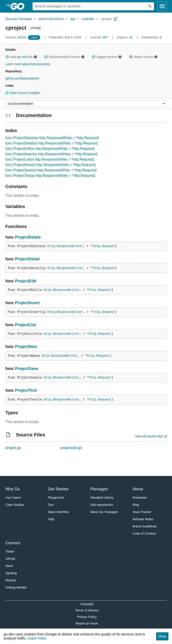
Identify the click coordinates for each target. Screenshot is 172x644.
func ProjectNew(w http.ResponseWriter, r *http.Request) (51, 165)
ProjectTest (26, 390)
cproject (106, 19)
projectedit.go (71, 448)
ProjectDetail (27, 259)
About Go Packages (104, 512)
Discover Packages (19, 19)
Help (51, 519)
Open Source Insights (23, 93)
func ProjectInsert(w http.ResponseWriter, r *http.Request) (51, 154)
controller (88, 19)
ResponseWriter (70, 246)
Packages (99, 489)
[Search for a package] (89, 6)
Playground (56, 498)
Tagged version (107, 57)
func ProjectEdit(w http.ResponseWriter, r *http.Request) (50, 149)
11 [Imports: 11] (125, 37)
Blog (136, 505)
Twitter (10, 551)
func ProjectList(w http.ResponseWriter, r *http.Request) (50, 159)
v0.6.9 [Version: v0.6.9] (16, 37)
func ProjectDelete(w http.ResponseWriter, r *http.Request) (52, 138)
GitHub (10, 559)
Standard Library (102, 498)
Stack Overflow (58, 512)
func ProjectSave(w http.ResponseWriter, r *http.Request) (51, 170)
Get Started (58, 489)
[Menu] (86, 103)
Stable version (143, 57)
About (138, 489)
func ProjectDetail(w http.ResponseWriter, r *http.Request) (52, 143)
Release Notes (143, 519)
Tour (51, 505)
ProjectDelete (28, 237)
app (73, 19)
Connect (13, 543)
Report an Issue (87, 623)
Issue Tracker (142, 512)
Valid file (21, 57)
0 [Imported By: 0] (151, 37)
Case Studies (15, 505)
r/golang (11, 573)
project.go (13, 448)
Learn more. (37, 638)
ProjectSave (27, 369)
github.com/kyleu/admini (22, 78)
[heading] (19, 6)
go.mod (23, 57)
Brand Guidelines (145, 526)
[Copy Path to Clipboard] (116, 19)
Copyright (87, 604)
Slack (9, 566)
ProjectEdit (26, 281)
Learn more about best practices (28, 64)
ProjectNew (26, 347)
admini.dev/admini (51, 19)
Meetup (11, 580)
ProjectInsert (27, 303)
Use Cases (13, 498)
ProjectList (25, 325)
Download (140, 498)
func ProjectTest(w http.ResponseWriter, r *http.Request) (50, 176)
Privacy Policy (87, 617)
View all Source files (149, 436)
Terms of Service (87, 610)
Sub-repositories (102, 505)
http (51, 246)
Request (109, 246)
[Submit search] (150, 6)
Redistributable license (64, 57)
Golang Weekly (16, 587)
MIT (105, 37)
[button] (7, 57)
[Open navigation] (162, 6)
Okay (162, 636)
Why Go (13, 489)
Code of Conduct (144, 533)
